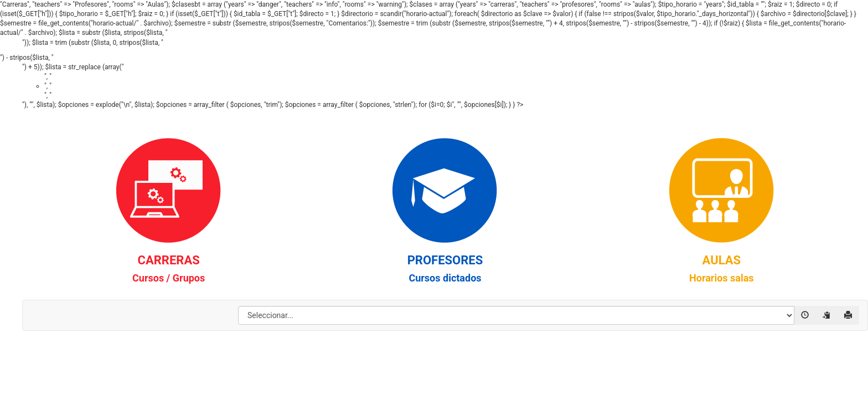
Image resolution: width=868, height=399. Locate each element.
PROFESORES (445, 268)
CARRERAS (169, 268)
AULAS (722, 268)
